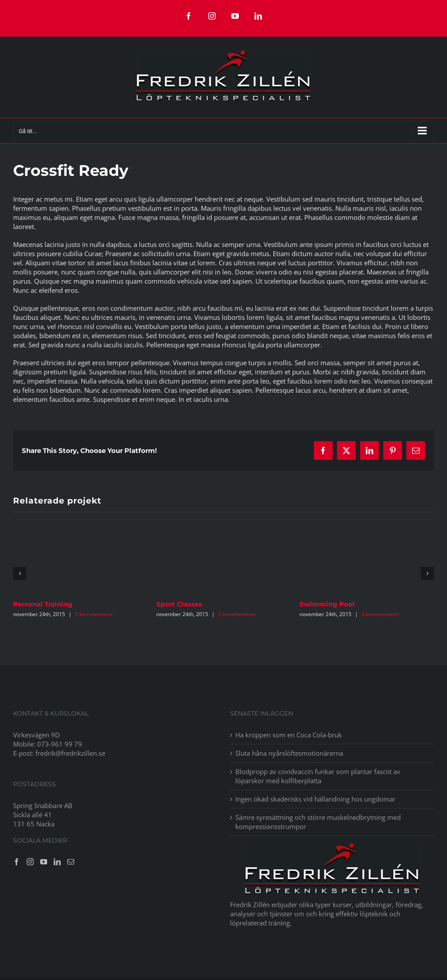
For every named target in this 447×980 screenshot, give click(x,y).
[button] (20, 573)
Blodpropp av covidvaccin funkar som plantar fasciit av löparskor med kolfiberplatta (318, 776)
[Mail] (71, 862)
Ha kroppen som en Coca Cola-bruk (289, 735)
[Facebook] (17, 862)
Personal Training (43, 604)
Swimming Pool (327, 604)
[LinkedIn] (57, 862)
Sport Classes (179, 604)
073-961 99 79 (60, 744)
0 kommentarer (94, 614)
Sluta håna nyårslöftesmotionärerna (290, 753)
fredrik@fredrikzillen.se (70, 753)
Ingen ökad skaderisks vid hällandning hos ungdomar (315, 799)
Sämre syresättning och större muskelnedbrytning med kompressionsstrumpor (318, 822)
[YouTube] (44, 862)
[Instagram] (30, 862)
